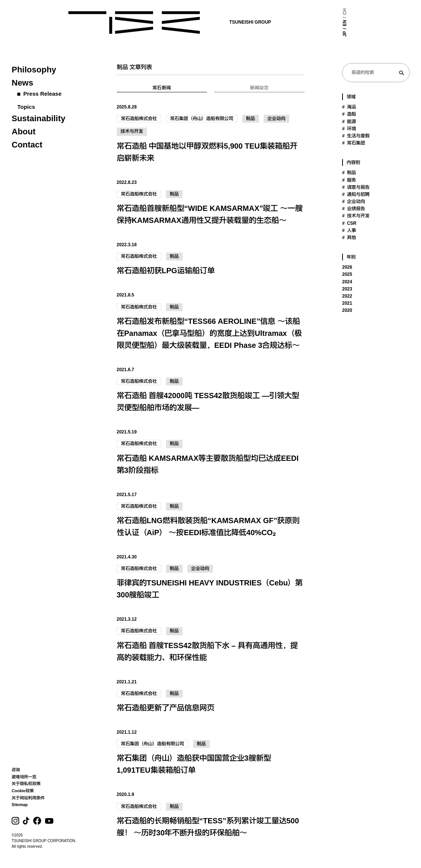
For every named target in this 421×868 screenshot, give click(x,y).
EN (325, 23)
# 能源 (349, 122)
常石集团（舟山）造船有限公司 (202, 119)
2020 (347, 310)
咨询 (16, 770)
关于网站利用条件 (28, 798)
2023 (347, 289)
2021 (347, 303)
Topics (26, 107)
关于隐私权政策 (26, 784)
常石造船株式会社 (139, 119)
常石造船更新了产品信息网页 (166, 708)
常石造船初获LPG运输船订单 (166, 271)
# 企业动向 (354, 202)
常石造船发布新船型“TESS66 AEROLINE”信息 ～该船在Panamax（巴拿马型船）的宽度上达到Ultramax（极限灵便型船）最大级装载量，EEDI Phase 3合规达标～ (209, 333)
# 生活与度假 (356, 136)
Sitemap (20, 805)
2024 (347, 282)
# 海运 (349, 107)
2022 (347, 296)
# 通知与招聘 (356, 194)
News (22, 83)
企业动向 (276, 119)
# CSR (349, 223)
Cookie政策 (23, 791)
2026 (347, 267)
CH (325, 11)
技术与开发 (132, 131)
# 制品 (349, 173)
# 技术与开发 (356, 216)
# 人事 (349, 230)
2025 (347, 274)
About (24, 132)
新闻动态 (259, 88)
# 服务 (349, 180)
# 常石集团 (354, 143)
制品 (250, 119)
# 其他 (349, 238)
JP (325, 34)
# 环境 (349, 129)
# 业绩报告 (354, 209)
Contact (27, 145)
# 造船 (349, 114)
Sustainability (38, 118)
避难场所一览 (24, 777)
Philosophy (34, 70)
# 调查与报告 (356, 187)
